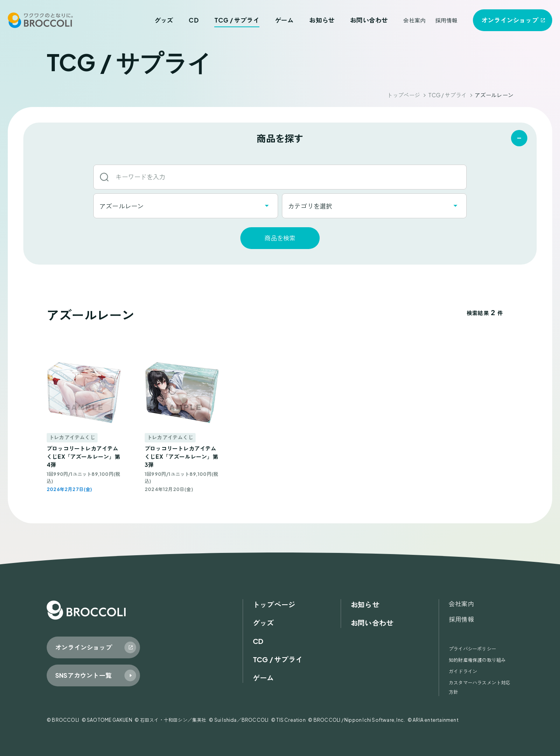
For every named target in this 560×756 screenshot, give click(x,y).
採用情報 (446, 20)
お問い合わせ (369, 20)
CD (193, 20)
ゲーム (284, 20)
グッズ (164, 20)
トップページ (403, 95)
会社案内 (414, 20)
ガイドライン (463, 671)
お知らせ (322, 20)
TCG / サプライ (237, 20)
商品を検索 (280, 238)
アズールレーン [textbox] (122, 206)
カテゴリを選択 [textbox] (310, 206)
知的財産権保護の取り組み (477, 660)
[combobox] (186, 206)
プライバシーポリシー (472, 649)
